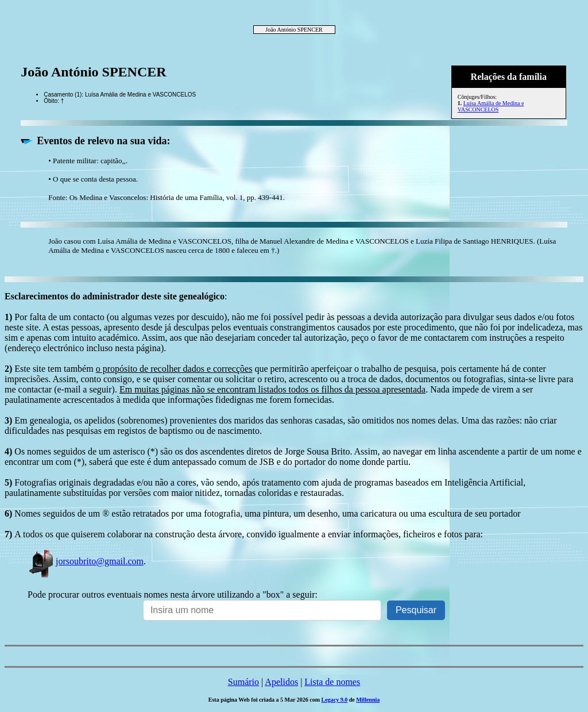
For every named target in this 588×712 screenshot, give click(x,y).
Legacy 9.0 (335, 700)
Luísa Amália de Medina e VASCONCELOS (491, 106)
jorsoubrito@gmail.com (86, 561)
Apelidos (281, 682)
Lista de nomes (332, 682)
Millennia (368, 700)
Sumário (243, 682)
